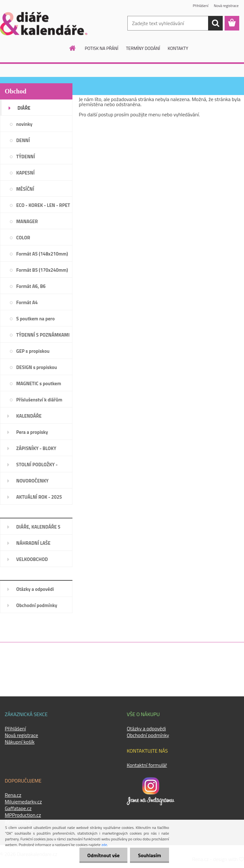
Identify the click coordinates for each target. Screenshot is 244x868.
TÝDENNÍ (26, 157)
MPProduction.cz (23, 815)
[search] (215, 23)
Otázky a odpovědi (35, 589)
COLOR (23, 238)
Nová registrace (226, 6)
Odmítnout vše (104, 855)
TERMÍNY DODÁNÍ (143, 48)
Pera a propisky (32, 432)
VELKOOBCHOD (32, 559)
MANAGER (27, 221)
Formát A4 (27, 302)
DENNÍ (23, 140)
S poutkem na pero (35, 319)
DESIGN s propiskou (37, 367)
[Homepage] (73, 48)
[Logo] (44, 24)
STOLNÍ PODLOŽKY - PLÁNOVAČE (37, 467)
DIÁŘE (24, 108)
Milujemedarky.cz (23, 802)
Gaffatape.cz (18, 808)
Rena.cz (13, 795)
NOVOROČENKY (32, 481)
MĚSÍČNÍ (25, 189)
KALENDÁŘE (29, 416)
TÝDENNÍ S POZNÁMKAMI (43, 335)
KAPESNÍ (25, 173)
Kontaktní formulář (147, 765)
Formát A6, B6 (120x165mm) (31, 288)
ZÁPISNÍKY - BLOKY (36, 448)
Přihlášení (201, 6)
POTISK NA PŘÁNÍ (102, 48)
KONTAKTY (178, 48)
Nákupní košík (20, 742)
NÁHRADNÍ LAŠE (33, 543)
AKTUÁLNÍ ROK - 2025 (39, 497)
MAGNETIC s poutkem (39, 383)
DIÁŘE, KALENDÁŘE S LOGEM (38, 529)
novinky (24, 124)
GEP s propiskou (33, 351)
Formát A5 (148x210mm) (42, 254)
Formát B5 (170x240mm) (42, 270)
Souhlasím (149, 855)
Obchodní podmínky (37, 605)
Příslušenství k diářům (39, 400)
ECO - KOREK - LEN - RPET (43, 205)
